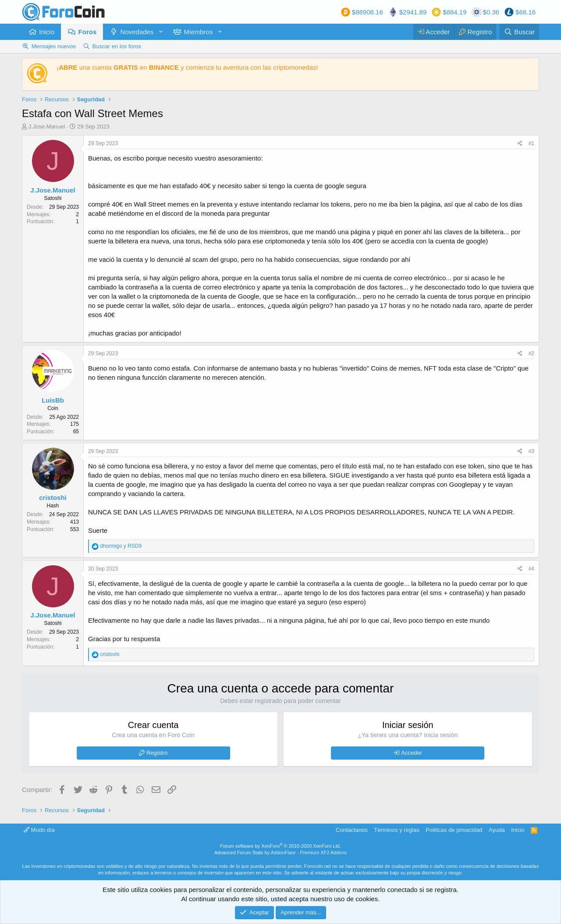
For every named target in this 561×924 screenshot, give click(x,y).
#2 (531, 353)
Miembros (199, 32)
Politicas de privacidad (454, 830)
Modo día (39, 830)
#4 (531, 569)
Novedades (137, 32)
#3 (531, 451)
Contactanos (352, 830)
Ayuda (497, 830)
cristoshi (53, 498)
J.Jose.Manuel (47, 127)
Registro (157, 753)
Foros (88, 32)
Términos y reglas (396, 830)
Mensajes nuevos (54, 46)
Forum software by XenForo (280, 846)
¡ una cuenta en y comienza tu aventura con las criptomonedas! (187, 67)
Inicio (47, 32)
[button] (160, 32)
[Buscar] (519, 32)
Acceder (412, 753)
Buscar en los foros (117, 46)
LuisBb (53, 400)
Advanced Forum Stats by (281, 853)
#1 (531, 143)
